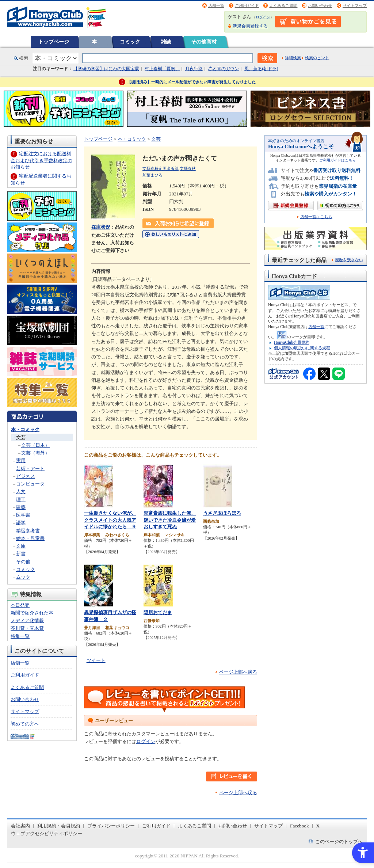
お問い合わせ (320, 5)
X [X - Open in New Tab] (318, 826)
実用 (21, 460)
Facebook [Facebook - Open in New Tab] (299, 826)
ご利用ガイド (247, 5)
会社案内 (20, 826)
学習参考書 (28, 531)
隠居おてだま (158, 612)
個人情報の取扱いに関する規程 (302, 348)
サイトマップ (355, 5)
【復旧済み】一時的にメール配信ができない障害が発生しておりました (191, 82)
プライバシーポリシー (111, 826)
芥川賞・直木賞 (27, 628)
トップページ (54, 42)
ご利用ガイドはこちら (337, 160)
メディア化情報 (27, 620)
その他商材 (204, 42)
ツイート (96, 660)
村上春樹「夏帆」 (162, 69)
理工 (21, 500)
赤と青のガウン (224, 69)
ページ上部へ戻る (238, 672)
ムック (23, 577)
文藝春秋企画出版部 (161, 168)
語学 (21, 523)
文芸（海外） (35, 453)
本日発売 (20, 605)
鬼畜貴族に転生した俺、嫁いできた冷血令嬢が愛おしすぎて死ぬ (170, 520)
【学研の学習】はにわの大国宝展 (106, 69)
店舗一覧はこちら (316, 217)
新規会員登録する (250, 26)
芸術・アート (30, 469)
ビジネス (26, 476)
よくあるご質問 (283, 5)
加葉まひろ (152, 175)
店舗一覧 (216, 5)
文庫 (21, 546)
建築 (21, 507)
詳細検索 (293, 58)
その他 (23, 562)
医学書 (23, 515)
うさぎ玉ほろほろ (222, 513)
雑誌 (166, 42)
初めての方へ (25, 724)
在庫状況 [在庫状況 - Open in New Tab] (101, 227)
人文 (21, 492)
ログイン (263, 17)
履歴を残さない (349, 260)
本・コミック (25, 429)
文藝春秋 (188, 168)
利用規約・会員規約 (59, 826)
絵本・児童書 (30, 538)
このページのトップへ (339, 842)
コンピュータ (30, 484)
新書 (21, 554)
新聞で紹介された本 (32, 613)
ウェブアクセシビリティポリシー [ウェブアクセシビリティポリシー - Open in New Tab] (47, 833)
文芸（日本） (35, 445)
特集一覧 (20, 636)
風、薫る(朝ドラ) (261, 69)
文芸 (21, 437)
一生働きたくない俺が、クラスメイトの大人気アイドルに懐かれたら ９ (110, 520)
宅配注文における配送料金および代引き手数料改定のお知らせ (41, 160)
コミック (130, 42)
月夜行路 (194, 69)
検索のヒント (317, 58)
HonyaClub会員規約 (292, 342)
